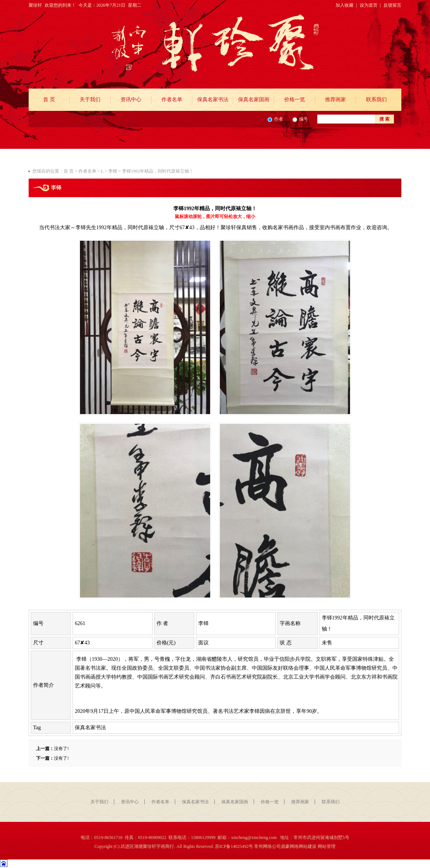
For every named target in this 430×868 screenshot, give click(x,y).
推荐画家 (336, 100)
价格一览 (295, 100)
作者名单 (172, 100)
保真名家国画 (254, 100)
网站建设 (308, 846)
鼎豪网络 (290, 846)
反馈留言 (392, 5)
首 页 (49, 100)
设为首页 (369, 5)
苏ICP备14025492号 (234, 846)
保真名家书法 (213, 100)
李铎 (113, 171)
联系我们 (376, 100)
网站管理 (327, 846)
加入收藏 (344, 5)
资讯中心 (131, 100)
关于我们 (90, 100)
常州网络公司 (267, 846)
